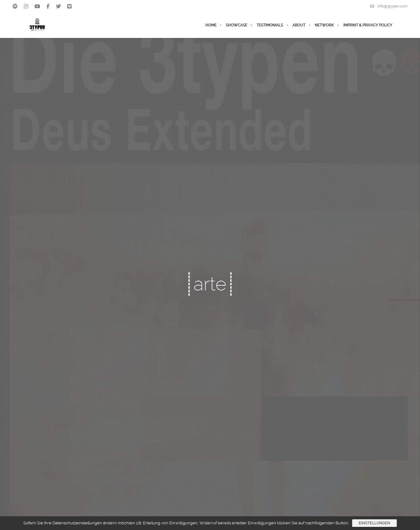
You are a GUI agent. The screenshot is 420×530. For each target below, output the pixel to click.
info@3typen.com (389, 6)
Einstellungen (374, 523)
